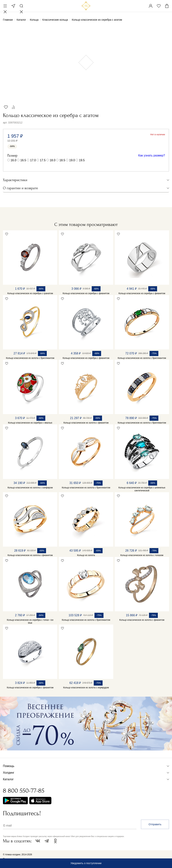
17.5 (43, 160)
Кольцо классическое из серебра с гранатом (30, 293)
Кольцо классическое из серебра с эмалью (30, 423)
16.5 (23, 160)
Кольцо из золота (86, 555)
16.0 (13, 160)
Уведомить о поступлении (86, 863)
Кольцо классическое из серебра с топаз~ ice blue (30, 621)
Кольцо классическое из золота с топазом (142, 555)
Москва (13, 6)
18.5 (62, 160)
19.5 (82, 160)
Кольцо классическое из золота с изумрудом (86, 688)
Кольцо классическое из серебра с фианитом (86, 293)
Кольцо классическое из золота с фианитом (86, 423)
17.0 (33, 160)
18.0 (53, 160)
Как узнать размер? (152, 155)
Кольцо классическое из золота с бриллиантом (30, 358)
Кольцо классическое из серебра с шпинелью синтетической (142, 489)
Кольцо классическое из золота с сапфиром (30, 488)
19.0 (72, 160)
